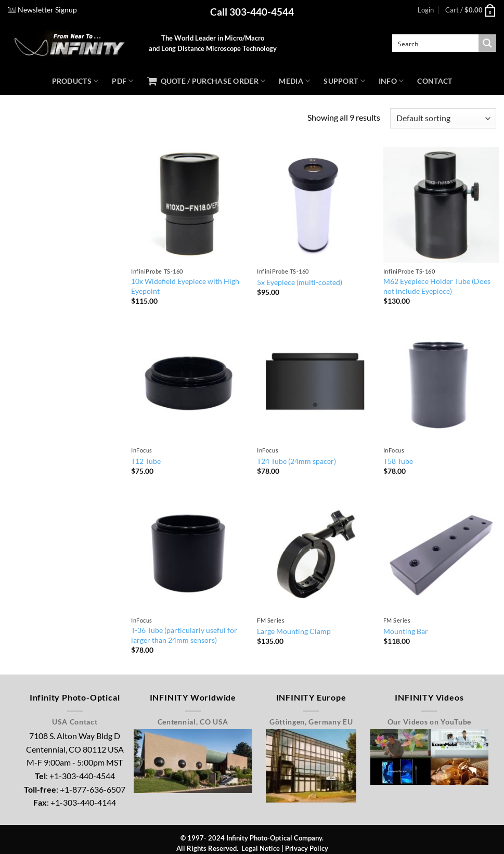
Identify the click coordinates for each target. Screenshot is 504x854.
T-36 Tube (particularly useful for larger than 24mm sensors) (184, 635)
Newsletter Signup (42, 10)
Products (75, 81)
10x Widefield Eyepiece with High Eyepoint (185, 286)
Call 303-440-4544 (252, 12)
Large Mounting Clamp (294, 631)
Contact (435, 81)
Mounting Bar (406, 631)
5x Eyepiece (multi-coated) (300, 282)
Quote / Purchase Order (206, 81)
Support (344, 81)
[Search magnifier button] (487, 43)
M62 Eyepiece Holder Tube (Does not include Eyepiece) (437, 286)
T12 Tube (146, 461)
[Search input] (436, 43)
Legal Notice (261, 848)
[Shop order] (443, 118)
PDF (122, 81)
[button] (426, 10)
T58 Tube (398, 461)
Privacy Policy (307, 848)
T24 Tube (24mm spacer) (296, 461)
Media (294, 81)
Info (391, 81)
